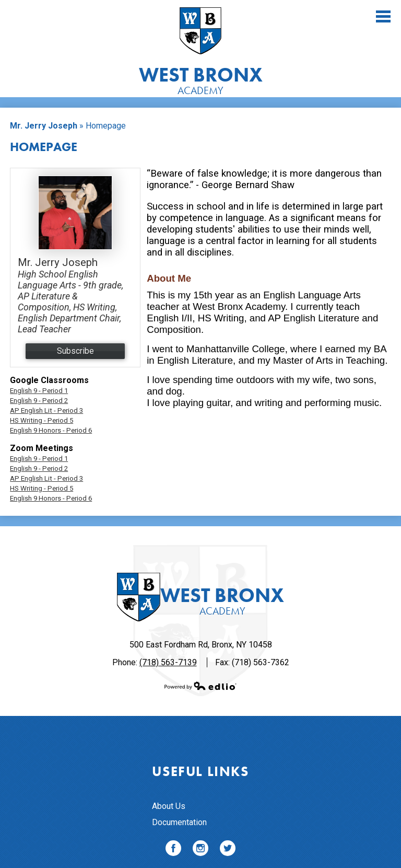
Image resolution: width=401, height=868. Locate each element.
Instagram (200, 850)
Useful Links (200, 771)
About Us (169, 806)
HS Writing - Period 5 (42, 420)
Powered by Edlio (200, 686)
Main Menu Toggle (383, 16)
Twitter (228, 850)
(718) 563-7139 (168, 662)
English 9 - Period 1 (39, 391)
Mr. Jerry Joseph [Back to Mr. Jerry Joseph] (44, 126)
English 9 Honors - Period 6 (51, 430)
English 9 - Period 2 (39, 401)
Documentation (179, 822)
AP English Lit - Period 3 (46, 410)
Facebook (173, 850)
